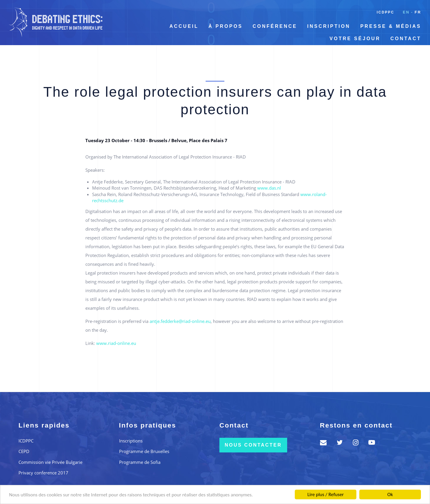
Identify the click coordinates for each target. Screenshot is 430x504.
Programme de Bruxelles (144, 451)
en (406, 12)
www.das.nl (269, 188)
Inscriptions (131, 441)
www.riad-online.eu (116, 343)
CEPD (24, 451)
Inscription (329, 26)
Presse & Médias (391, 26)
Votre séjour (355, 39)
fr (418, 12)
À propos (226, 26)
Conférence (275, 26)
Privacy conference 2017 (43, 473)
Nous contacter (253, 445)
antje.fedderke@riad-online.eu (180, 321)
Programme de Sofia (140, 462)
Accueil (184, 26)
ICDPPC (385, 12)
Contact (406, 39)
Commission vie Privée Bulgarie (50, 462)
